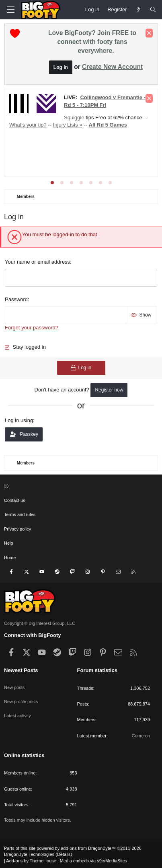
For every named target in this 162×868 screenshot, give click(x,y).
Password (16, 299)
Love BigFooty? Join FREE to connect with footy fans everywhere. (92, 42)
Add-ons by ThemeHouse (31, 861)
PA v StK (33, 130)
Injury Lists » (58, 144)
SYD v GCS (43, 120)
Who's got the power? (105, 144)
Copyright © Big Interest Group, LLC (40, 623)
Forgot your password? (32, 328)
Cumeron (141, 736)
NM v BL (127, 109)
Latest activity (17, 716)
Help (9, 543)
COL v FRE (98, 109)
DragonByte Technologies (29, 854)
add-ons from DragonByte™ (88, 848)
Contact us (15, 500)
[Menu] (10, 10)
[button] (80, 486)
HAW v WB (74, 120)
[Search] (153, 10)
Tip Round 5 (23, 144)
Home (10, 558)
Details (64, 854)
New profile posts (21, 701)
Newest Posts (21, 670)
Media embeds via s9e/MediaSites (94, 861)
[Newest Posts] (138, 10)
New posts (14, 687)
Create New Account (112, 67)
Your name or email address (37, 262)
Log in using (19, 420)
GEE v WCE (107, 120)
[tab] (52, 183)
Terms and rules (20, 514)
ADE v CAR (66, 109)
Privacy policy (17, 529)
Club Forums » (94, 98)
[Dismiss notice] (149, 33)
